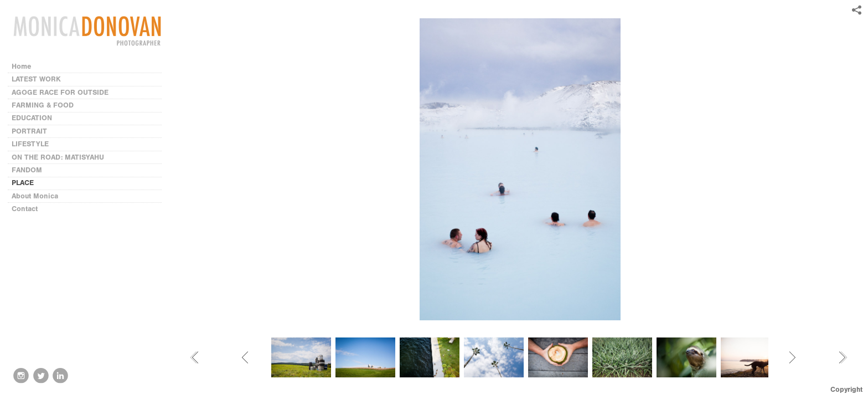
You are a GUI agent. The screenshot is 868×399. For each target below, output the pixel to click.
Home (22, 66)
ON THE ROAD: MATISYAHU (58, 157)
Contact (25, 209)
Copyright (846, 389)
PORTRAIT (29, 131)
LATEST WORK (36, 79)
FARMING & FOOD (43, 105)
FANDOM (27, 170)
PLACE (23, 183)
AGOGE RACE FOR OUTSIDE (60, 92)
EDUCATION (32, 118)
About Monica (35, 196)
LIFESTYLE (30, 144)
